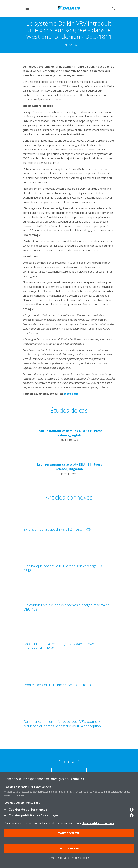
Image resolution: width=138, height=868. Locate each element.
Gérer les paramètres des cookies (69, 858)
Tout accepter (69, 833)
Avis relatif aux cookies (98, 823)
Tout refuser (69, 848)
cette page (71, 394)
